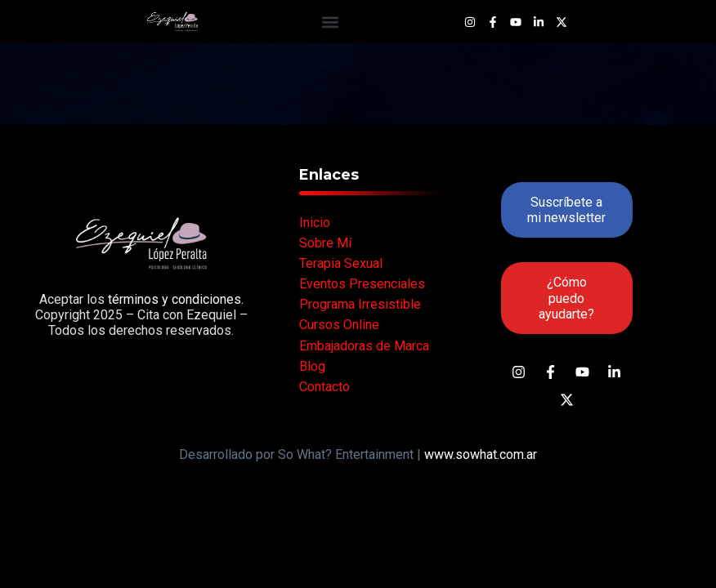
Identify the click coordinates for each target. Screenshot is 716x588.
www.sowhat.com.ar (481, 454)
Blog (312, 366)
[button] (330, 22)
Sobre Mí (325, 243)
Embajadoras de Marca (364, 346)
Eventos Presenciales (362, 284)
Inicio (315, 223)
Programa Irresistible (360, 304)
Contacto (324, 387)
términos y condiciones (173, 299)
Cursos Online (339, 325)
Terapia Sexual (341, 263)
